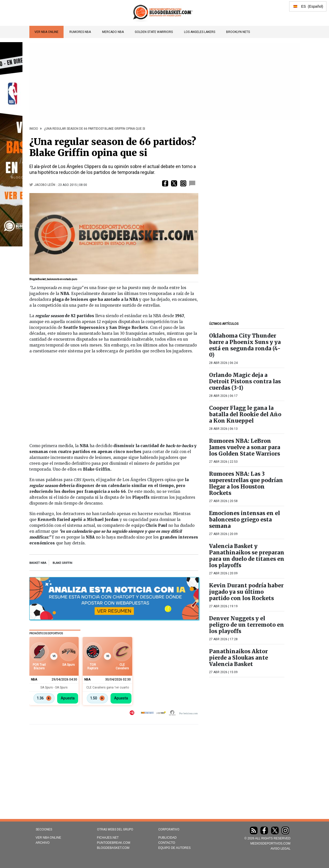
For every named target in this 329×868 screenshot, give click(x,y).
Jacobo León (45, 185)
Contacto (167, 843)
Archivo (43, 843)
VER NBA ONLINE (46, 32)
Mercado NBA (113, 32)
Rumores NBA (80, 32)
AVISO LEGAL (281, 849)
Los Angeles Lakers (200, 32)
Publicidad (167, 838)
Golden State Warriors (154, 32)
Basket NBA (38, 563)
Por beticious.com (188, 713)
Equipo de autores (174, 848)
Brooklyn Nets (238, 32)
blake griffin (62, 563)
